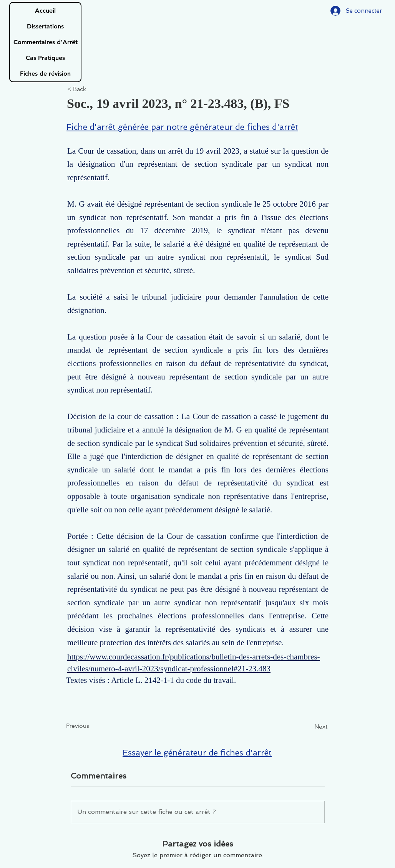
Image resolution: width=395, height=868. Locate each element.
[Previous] (91, 726)
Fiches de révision (45, 74)
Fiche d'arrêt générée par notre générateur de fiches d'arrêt (182, 127)
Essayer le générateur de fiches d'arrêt (197, 753)
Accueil (45, 11)
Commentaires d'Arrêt (46, 42)
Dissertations (45, 26)
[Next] (308, 727)
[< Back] (93, 89)
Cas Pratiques (45, 58)
